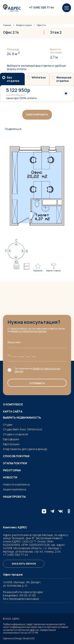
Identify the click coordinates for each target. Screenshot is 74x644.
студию (24, 25)
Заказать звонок (24, 564)
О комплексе (13, 404)
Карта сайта (13, 411)
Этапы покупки (15, 463)
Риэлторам (12, 470)
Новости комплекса (16, 484)
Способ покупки (16, 456)
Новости (10, 477)
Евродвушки (11, 439)
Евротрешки (11, 444)
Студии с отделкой (15, 434)
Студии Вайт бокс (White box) (23, 429)
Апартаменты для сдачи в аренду (25, 449)
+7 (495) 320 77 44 (42, 7)
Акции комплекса (15, 489)
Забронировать (37, 115)
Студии (8, 425)
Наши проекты (14, 497)
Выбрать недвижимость (22, 418)
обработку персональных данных (29, 331)
